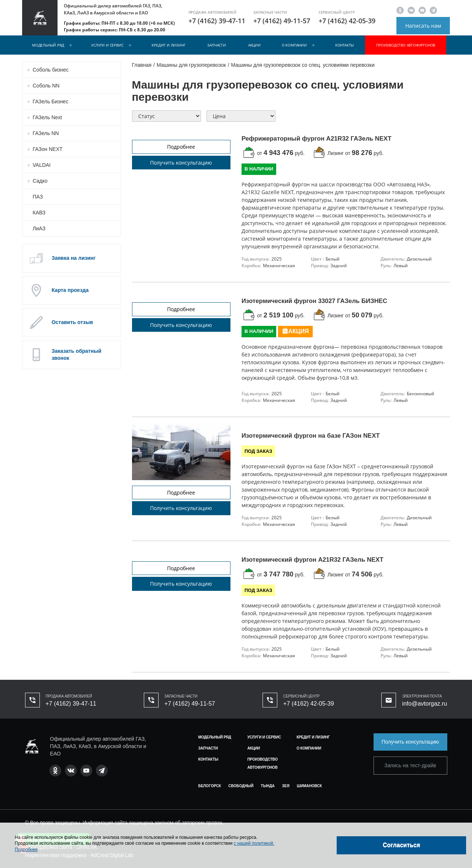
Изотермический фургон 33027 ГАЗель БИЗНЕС (314, 301)
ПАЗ (38, 197)
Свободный (241, 786)
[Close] (401, 845)
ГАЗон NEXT (48, 149)
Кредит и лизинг (168, 45)
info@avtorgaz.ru (424, 704)
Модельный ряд (48, 45)
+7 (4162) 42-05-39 (347, 21)
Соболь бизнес (51, 70)
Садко (40, 181)
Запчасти (216, 45)
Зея (286, 786)
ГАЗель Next (48, 117)
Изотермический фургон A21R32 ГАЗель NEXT (313, 560)
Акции (254, 45)
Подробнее (181, 147)
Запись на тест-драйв (410, 765)
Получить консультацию (181, 163)
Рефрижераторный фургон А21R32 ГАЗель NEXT (317, 139)
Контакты (345, 45)
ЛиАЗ (39, 228)
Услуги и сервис (107, 45)
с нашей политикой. (254, 843)
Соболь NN (46, 86)
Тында (268, 786)
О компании (294, 45)
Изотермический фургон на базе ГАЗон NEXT (311, 436)
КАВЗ (39, 213)
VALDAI (42, 165)
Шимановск (309, 786)
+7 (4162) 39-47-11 (217, 21)
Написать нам (423, 26)
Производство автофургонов (406, 45)
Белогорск (210, 786)
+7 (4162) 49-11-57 (282, 21)
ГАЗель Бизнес (51, 101)
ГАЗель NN (46, 133)
